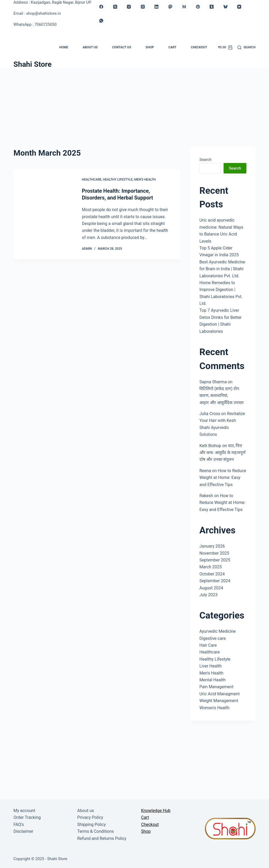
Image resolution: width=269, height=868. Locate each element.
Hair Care (208, 645)
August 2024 (211, 588)
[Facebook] (101, 7)
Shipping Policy (92, 824)
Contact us (122, 47)
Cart (172, 47)
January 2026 (212, 546)
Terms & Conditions (96, 831)
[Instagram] (129, 7)
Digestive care (213, 638)
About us (90, 47)
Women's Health (214, 708)
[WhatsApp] (101, 21)
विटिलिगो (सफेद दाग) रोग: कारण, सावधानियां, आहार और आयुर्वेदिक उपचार (222, 396)
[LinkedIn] (157, 7)
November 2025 (214, 553)
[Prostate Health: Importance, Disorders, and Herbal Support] (44, 215)
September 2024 (215, 581)
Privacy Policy (90, 817)
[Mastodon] (170, 7)
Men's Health (145, 180)
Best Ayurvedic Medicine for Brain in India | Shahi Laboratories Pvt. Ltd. (222, 269)
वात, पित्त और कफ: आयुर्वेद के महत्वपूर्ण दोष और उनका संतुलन (223, 453)
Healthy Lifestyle (118, 180)
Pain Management (216, 687)
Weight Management (219, 701)
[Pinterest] (198, 7)
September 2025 (215, 560)
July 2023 (208, 595)
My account (24, 811)
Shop (150, 47)
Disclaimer (23, 831)
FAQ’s (19, 824)
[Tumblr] (212, 7)
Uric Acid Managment (220, 694)
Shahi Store (32, 64)
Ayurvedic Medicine (218, 631)
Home (64, 47)
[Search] (247, 48)
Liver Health (211, 666)
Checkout (199, 47)
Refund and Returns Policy (102, 838)
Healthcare (92, 180)
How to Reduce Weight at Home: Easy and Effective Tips (223, 478)
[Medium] (184, 7)
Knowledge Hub (156, 811)
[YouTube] (239, 7)
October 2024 (212, 574)
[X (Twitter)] (115, 7)
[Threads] (143, 7)
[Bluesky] (226, 7)
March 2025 (211, 567)
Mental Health (213, 680)
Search (205, 160)
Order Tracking (27, 817)
